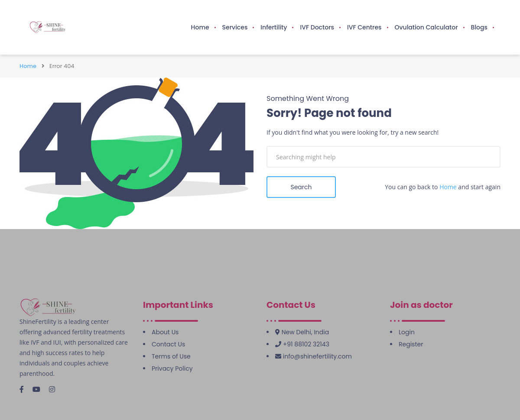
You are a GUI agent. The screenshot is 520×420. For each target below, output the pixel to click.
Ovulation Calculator (426, 27)
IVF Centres (364, 27)
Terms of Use (171, 356)
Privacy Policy (172, 368)
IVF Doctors (317, 27)
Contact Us (168, 344)
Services (235, 27)
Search (301, 187)
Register (411, 344)
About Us (165, 332)
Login (407, 332)
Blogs (479, 27)
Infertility (274, 27)
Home (200, 27)
